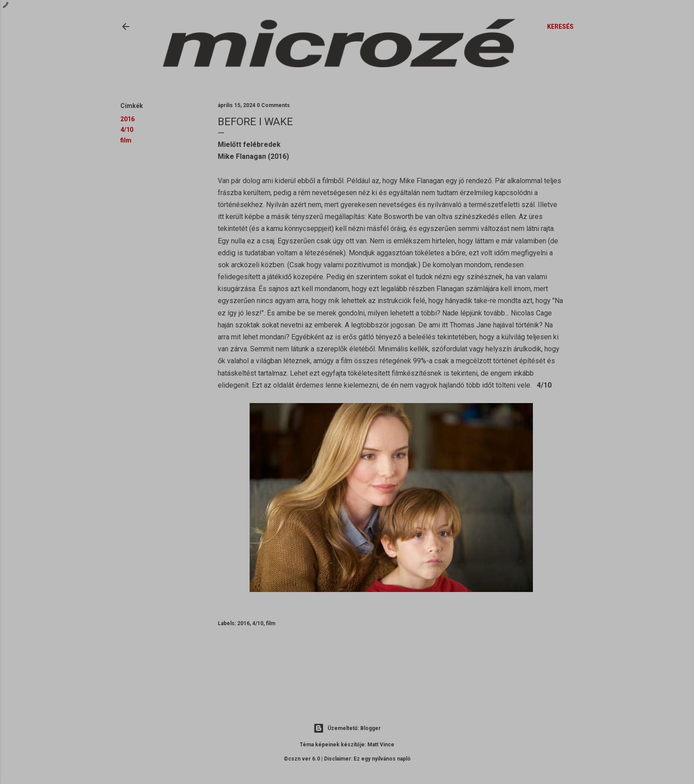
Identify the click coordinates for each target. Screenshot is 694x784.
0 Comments (273, 105)
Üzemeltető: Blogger (347, 728)
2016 (127, 119)
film (126, 140)
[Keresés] (560, 27)
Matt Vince (381, 745)
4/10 (127, 130)
